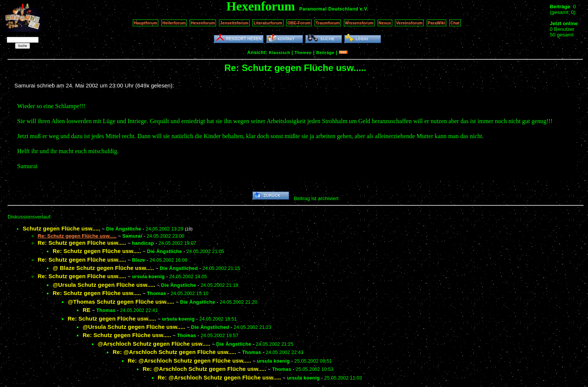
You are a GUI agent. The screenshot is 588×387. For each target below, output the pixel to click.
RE (86, 310)
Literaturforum (268, 23)
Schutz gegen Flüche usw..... (61, 228)
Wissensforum (359, 23)
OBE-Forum (299, 23)
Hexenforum (203, 23)
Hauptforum (146, 23)
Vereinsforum (409, 23)
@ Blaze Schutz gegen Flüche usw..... (103, 268)
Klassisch (279, 53)
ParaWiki (437, 23)
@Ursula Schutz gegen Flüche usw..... (104, 285)
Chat (455, 23)
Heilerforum (174, 23)
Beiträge (325, 53)
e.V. (364, 9)
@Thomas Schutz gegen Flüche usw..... (121, 302)
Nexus (385, 23)
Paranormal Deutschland (329, 9)
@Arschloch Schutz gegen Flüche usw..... (154, 344)
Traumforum (328, 23)
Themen (303, 53)
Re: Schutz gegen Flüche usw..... (82, 243)
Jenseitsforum (234, 23)
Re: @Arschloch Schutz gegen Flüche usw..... (174, 352)
